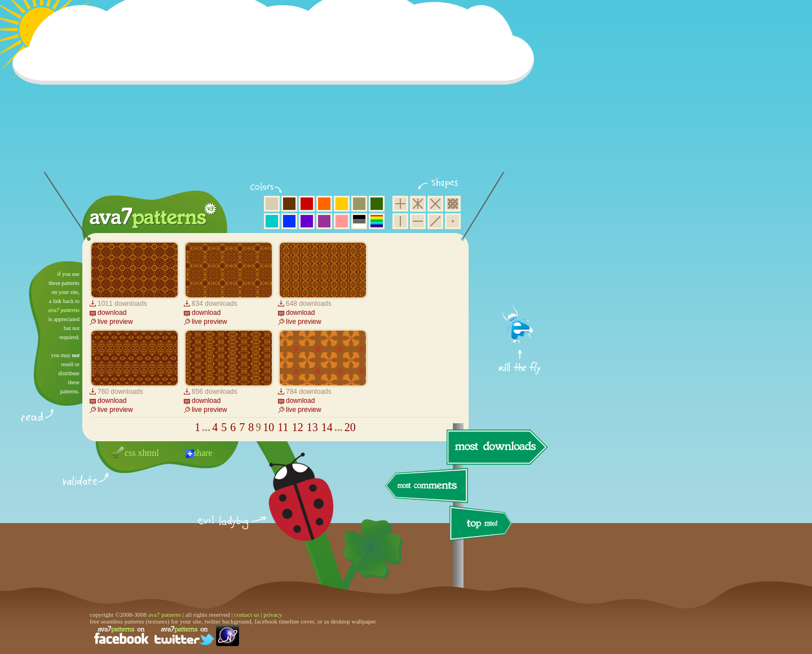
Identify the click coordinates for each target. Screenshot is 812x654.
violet (307, 221)
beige (272, 204)
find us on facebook (121, 635)
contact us (246, 615)
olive (359, 204)
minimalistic (453, 221)
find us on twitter (184, 635)
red (307, 204)
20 (350, 427)
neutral (359, 221)
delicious (290, 510)
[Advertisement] (277, 93)
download (112, 313)
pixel (453, 204)
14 (327, 427)
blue (289, 221)
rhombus (435, 204)
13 (312, 427)
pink (342, 221)
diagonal (435, 221)
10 (268, 427)
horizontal (418, 221)
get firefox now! (520, 265)
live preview (115, 322)
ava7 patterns (64, 310)
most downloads (496, 447)
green (377, 204)
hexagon (418, 204)
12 (298, 427)
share (203, 453)
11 (283, 427)
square (400, 204)
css (130, 453)
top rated (483, 525)
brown (289, 204)
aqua (272, 221)
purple (324, 221)
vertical (400, 221)
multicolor (377, 221)
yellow (342, 204)
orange (324, 204)
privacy (273, 615)
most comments (427, 486)
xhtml (149, 453)
